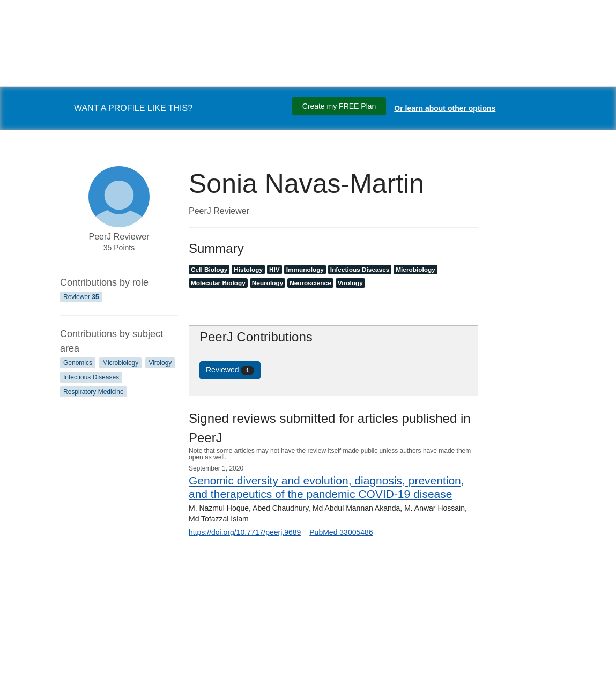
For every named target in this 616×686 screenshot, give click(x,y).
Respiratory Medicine (94, 392)
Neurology (268, 283)
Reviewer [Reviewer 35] (81, 297)
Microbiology (120, 363)
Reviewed (230, 370)
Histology (248, 270)
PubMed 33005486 (341, 532)
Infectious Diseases (91, 377)
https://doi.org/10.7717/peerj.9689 (245, 532)
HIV (274, 270)
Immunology (305, 270)
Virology (160, 363)
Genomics (78, 363)
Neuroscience (310, 283)
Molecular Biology (218, 283)
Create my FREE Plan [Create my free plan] (339, 106)
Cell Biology (209, 270)
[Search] (21, 666)
